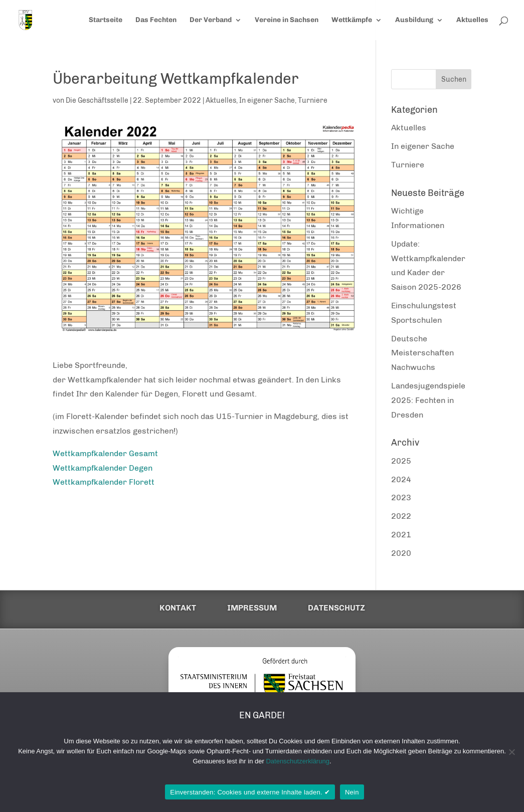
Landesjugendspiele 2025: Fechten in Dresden (428, 400)
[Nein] (511, 752)
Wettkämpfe (352, 20)
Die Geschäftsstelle (97, 100)
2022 (401, 516)
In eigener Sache (267, 100)
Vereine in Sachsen (287, 20)
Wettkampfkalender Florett (104, 482)
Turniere (313, 100)
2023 (401, 497)
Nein (352, 792)
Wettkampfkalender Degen (103, 468)
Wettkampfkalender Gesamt (105, 453)
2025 (401, 461)
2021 (401, 535)
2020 (401, 553)
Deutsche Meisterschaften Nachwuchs (422, 353)
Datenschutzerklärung (297, 761)
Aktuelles (472, 20)
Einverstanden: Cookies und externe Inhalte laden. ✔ (250, 792)
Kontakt (178, 608)
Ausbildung (414, 20)
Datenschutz (336, 608)
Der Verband (211, 20)
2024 (401, 479)
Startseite (106, 20)
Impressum (252, 608)
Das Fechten (156, 20)
